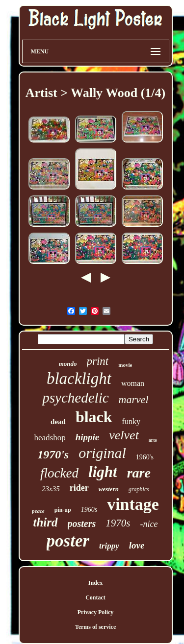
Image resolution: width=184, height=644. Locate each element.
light (103, 472)
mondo (68, 364)
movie (125, 365)
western (109, 489)
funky (131, 421)
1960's (145, 457)
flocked (59, 473)
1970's (53, 454)
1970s (118, 523)
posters (82, 524)
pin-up (63, 510)
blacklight (79, 379)
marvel (134, 399)
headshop (50, 438)
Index (95, 583)
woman (133, 383)
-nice (149, 524)
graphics (139, 489)
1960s (89, 510)
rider (79, 488)
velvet (124, 435)
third (46, 522)
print (98, 361)
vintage (133, 504)
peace (38, 511)
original (102, 453)
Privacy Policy (96, 612)
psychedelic (75, 398)
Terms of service (96, 627)
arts (153, 440)
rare (139, 473)
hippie (88, 437)
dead (58, 422)
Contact (95, 597)
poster (68, 541)
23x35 (51, 489)
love (137, 545)
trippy (109, 546)
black (94, 417)
